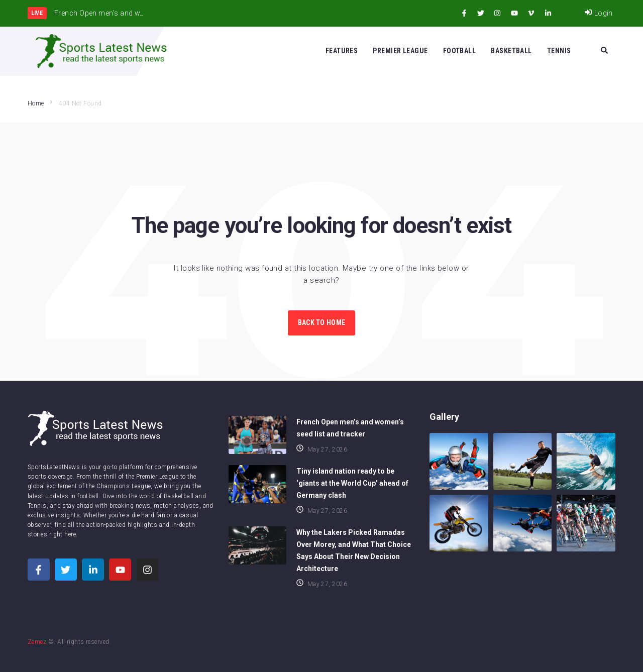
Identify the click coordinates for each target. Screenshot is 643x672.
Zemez (37, 642)
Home (36, 103)
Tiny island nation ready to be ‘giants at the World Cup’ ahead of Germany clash (352, 483)
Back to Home (321, 322)
